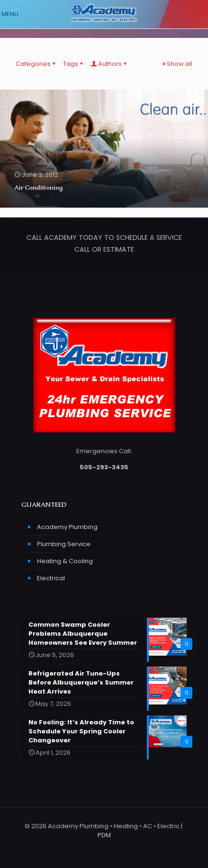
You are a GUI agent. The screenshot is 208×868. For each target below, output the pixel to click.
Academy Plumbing (67, 527)
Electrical (51, 578)
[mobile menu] (13, 14)
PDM (104, 835)
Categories (36, 64)
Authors (109, 64)
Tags (74, 64)
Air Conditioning (38, 187)
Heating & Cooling (65, 561)
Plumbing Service (64, 544)
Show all (176, 64)
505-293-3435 (104, 467)
